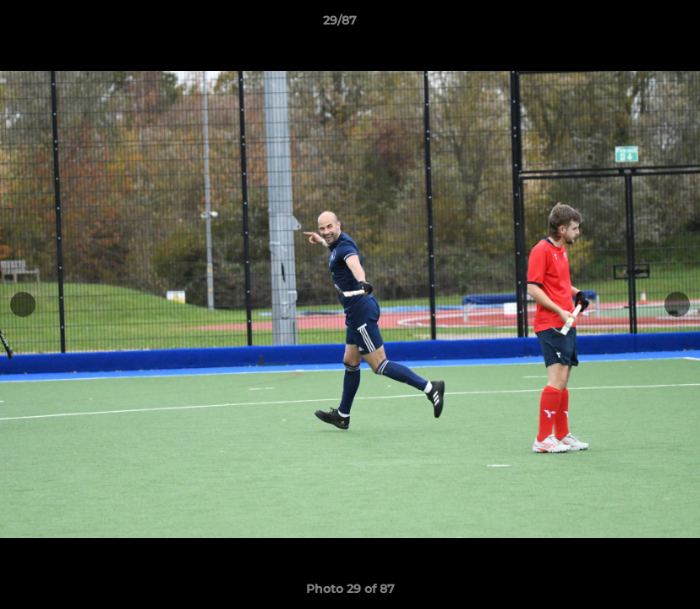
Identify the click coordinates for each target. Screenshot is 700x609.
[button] (629, 25)
